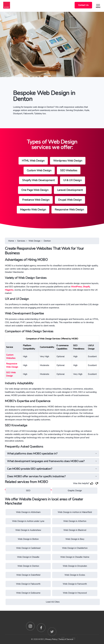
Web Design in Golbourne (28, 593)
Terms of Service (66, 639)
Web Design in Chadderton (75, 548)
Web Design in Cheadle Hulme (75, 557)
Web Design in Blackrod (75, 530)
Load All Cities (53, 602)
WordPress (76, 287)
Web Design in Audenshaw (28, 530)
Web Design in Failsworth (28, 584)
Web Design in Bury (75, 539)
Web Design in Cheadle (28, 557)
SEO (28, 491)
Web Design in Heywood (75, 593)
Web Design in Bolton (28, 539)
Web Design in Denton (28, 566)
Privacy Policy (51, 639)
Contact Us (83, 5)
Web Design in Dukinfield (28, 575)
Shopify (86, 287)
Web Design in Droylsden (75, 566)
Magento (9, 290)
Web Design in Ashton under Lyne (28, 521)
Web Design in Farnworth (75, 584)
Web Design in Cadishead (28, 548)
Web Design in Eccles (75, 575)
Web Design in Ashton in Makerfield (75, 512)
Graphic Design (75, 491)
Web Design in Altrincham (28, 512)
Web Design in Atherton (75, 521)
